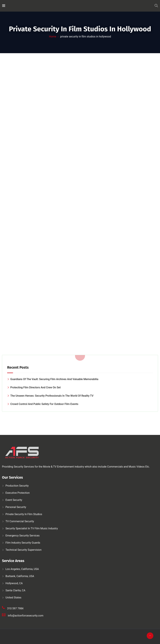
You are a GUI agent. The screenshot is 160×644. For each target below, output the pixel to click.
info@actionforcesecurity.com (26, 616)
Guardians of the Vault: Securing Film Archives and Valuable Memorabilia (54, 379)
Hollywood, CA (14, 583)
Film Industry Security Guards (23, 543)
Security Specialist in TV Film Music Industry (32, 528)
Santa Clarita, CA (15, 590)
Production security (17, 486)
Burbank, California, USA (20, 576)
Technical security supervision (23, 550)
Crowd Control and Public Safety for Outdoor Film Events (44, 404)
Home (53, 37)
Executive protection (18, 493)
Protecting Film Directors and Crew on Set (36, 387)
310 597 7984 (15, 608)
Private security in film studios (24, 514)
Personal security (16, 507)
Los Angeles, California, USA (22, 569)
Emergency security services (23, 536)
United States (13, 598)
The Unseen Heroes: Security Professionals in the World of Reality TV (52, 396)
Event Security (14, 500)
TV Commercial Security (20, 521)
